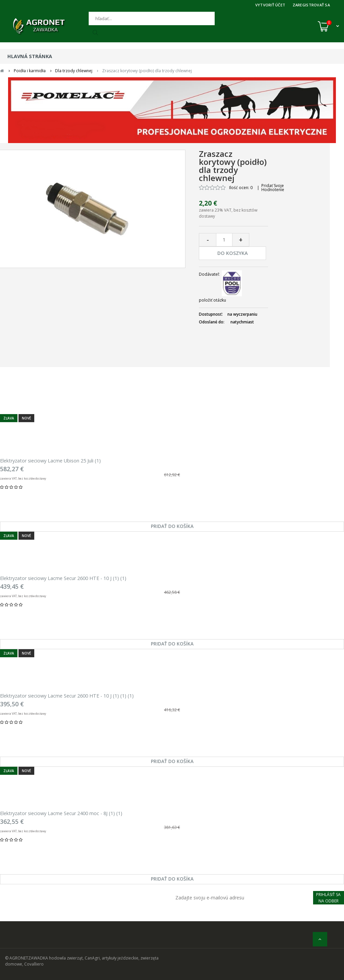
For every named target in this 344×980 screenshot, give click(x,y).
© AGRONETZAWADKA (27, 958)
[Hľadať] (152, 18)
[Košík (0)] (328, 26)
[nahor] (320, 939)
